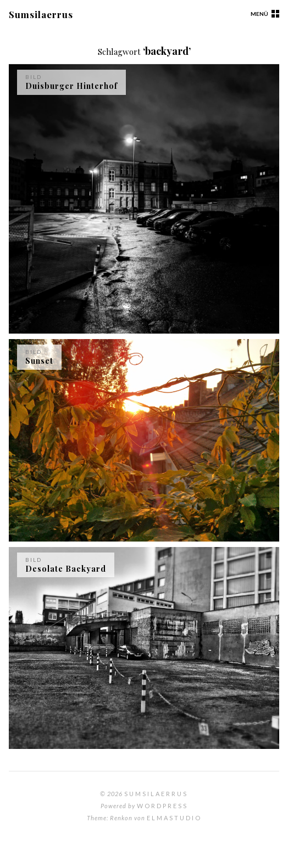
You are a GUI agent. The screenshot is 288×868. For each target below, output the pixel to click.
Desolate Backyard (66, 569)
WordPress (162, 806)
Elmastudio (174, 818)
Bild (34, 77)
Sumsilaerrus (41, 14)
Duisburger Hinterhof (71, 86)
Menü (259, 14)
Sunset (39, 361)
